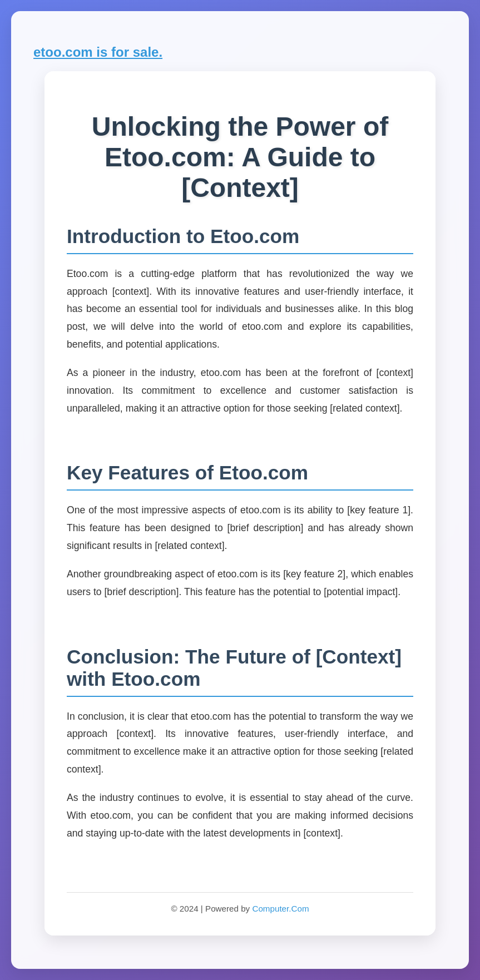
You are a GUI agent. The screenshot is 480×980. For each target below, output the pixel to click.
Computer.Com (280, 909)
